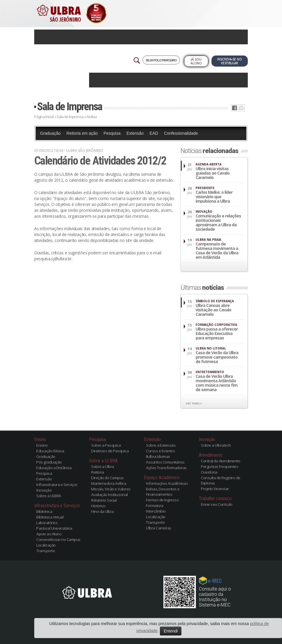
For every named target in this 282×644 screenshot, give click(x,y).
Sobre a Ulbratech (216, 445)
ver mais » (194, 403)
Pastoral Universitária (54, 528)
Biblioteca (44, 511)
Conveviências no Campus (58, 539)
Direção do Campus (108, 478)
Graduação (50, 133)
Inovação (44, 490)
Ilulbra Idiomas (158, 456)
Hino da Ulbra (103, 511)
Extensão (135, 133)
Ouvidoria (209, 472)
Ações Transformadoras (166, 468)
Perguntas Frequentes (219, 466)
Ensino (42, 445)
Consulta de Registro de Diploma (221, 480)
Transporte (46, 551)
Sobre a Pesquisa (106, 445)
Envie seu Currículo (217, 504)
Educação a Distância (54, 468)
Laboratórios (47, 523)
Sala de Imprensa (70, 106)
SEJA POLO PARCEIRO (161, 60)
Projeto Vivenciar (215, 489)
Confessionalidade (181, 133)
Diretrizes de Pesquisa (110, 451)
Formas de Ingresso (162, 500)
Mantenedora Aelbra (109, 483)
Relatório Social (104, 500)
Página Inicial (44, 117)
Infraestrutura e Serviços (57, 484)
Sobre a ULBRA (49, 496)
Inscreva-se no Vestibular (229, 61)
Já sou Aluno (196, 61)
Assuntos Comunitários (165, 462)
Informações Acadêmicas (167, 483)
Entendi (171, 631)
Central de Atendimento (220, 461)
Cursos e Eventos (160, 451)
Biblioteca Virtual (50, 517)
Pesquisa (112, 133)
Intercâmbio (156, 511)
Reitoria (97, 472)
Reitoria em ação (82, 133)
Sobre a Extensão (161, 445)
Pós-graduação (49, 462)
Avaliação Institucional (109, 495)
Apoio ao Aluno (49, 534)
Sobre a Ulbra (103, 466)
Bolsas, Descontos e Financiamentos (163, 492)
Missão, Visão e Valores (111, 489)
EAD (154, 133)
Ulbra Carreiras (159, 528)
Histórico (98, 506)
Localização (46, 545)
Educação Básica (50, 451)
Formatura (155, 505)
